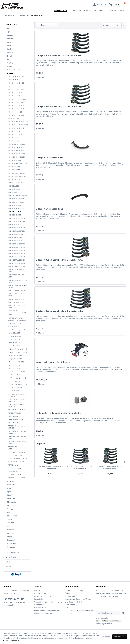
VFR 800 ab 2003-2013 (16, 416)
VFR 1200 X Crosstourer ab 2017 (17, 448)
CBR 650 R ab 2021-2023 (17, 221)
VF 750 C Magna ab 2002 (17, 410)
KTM (9, 488)
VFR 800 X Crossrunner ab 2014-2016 (17, 432)
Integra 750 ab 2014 (15, 359)
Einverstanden (120, 637)
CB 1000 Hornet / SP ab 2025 (18, 163)
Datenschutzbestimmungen (107, 621)
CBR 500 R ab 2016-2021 (17, 202)
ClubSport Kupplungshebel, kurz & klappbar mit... (59, 260)
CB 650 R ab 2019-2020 (16, 135)
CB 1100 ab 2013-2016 (16, 167)
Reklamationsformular (43, 613)
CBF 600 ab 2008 (14, 186)
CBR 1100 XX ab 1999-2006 (17, 291)
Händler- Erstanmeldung (44, 593)
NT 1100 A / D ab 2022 (16, 388)
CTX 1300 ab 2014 (14, 327)
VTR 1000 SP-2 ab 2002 (16, 462)
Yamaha (10, 530)
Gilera (10, 66)
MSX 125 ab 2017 (14, 365)
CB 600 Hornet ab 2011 (16, 128)
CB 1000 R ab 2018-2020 (17, 157)
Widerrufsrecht (40, 608)
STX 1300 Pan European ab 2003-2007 (17, 406)
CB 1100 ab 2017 (14, 170)
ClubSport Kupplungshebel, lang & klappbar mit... (59, 311)
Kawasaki (11, 485)
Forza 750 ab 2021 (15, 343)
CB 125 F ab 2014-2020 (16, 89)
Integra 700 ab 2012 (15, 355)
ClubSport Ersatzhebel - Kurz (49, 158)
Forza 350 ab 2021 (15, 339)
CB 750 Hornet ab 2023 (16, 147)
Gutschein (11, 547)
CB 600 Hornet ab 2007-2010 (18, 125)
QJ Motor (11, 509)
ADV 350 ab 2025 (14, 80)
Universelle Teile (14, 543)
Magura (10, 537)
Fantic (10, 59)
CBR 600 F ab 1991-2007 (17, 209)
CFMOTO (11, 53)
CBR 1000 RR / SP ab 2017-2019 (17, 276)
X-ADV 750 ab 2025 (15, 475)
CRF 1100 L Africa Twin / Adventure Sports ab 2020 (17, 319)
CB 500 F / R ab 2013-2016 (17, 99)
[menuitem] (100, 5)
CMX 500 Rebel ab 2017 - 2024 (17, 295)
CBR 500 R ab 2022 (15, 205)
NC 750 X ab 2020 (14, 381)
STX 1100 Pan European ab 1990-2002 (17, 395)
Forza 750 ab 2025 (15, 346)
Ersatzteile (11, 540)
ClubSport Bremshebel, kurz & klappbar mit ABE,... (60, 55)
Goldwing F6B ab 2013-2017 (18, 349)
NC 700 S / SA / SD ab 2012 (17, 372)
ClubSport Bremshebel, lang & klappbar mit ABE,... (60, 107)
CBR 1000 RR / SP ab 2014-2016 (17, 271)
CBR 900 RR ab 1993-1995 (17, 244)
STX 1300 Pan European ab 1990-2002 (17, 400)
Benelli (10, 35)
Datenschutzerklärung (74, 591)
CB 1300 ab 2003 (14, 180)
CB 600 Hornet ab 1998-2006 (18, 122)
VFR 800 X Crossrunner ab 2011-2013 (17, 427)
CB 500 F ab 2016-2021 (16, 102)
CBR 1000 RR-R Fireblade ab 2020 (18, 281)
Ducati (10, 56)
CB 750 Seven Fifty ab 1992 (17, 144)
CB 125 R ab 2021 (14, 86)
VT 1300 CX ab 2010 (15, 455)
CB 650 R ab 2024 (14, 141)
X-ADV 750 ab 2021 (15, 471)
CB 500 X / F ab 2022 (15, 112)
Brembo (10, 533)
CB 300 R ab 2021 (14, 96)
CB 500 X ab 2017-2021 (16, 109)
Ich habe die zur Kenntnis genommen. (108, 621)
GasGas (10, 63)
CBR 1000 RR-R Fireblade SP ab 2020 (18, 286)
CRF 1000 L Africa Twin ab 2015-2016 (17, 307)
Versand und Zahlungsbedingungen (49, 602)
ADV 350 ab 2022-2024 (16, 77)
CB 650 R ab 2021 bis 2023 (17, 138)
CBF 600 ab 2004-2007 (16, 183)
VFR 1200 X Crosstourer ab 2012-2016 (17, 443)
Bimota (10, 39)
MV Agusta (11, 502)
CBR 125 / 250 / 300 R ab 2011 (18, 196)
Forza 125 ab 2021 (15, 333)
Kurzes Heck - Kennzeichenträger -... (53, 362)
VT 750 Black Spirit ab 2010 (17, 452)
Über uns (10, 562)
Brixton (10, 42)
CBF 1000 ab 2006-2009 (16, 189)
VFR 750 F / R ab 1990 (15, 413)
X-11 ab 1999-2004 (15, 468)
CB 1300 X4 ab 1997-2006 (17, 176)
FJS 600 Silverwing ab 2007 (17, 330)
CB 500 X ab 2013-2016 (16, 106)
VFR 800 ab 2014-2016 (16, 419)
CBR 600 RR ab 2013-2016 (17, 237)
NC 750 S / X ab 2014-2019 (17, 378)
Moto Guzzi (12, 495)
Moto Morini (12, 499)
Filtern (41, 25)
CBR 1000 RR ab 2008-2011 (17, 263)
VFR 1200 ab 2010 (14, 465)
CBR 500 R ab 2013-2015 (17, 199)
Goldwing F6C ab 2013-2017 (18, 352)
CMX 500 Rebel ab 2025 (16, 299)
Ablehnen (106, 637)
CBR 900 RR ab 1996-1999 (17, 247)
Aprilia (10, 32)
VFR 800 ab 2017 (14, 423)
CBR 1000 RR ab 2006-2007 (17, 260)
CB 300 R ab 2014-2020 (16, 93)
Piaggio (10, 512)
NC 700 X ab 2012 (14, 375)
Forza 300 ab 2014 (15, 336)
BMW (9, 46)
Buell (9, 49)
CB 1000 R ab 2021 (15, 160)
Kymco (10, 492)
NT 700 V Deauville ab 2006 (18, 384)
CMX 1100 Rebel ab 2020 (17, 302)
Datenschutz (39, 605)
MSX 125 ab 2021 (14, 368)
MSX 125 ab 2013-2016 (16, 362)
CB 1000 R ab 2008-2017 (17, 154)
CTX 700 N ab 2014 (15, 323)
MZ (8, 505)
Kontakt (9, 567)
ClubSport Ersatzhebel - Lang (49, 209)
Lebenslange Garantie (15, 552)
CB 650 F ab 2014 (14, 131)
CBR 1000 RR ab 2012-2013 (17, 266)
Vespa (10, 526)
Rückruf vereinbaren (43, 596)
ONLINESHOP (12, 24)
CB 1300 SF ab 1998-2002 (17, 173)
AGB (67, 608)
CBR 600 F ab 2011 (15, 212)
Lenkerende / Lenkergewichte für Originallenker (59, 413)
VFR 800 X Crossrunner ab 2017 (17, 437)
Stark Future (12, 516)
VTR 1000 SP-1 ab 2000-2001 (18, 459)
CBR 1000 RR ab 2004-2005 (17, 257)
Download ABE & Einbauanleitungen (79, 610)
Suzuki (10, 519)
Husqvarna (12, 481)
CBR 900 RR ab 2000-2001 (17, 250)
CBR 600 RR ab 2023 (15, 241)
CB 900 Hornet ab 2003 (16, 151)
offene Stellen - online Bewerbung (48, 610)
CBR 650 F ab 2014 (15, 215)
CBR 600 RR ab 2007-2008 (17, 231)
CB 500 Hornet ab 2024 (16, 115)
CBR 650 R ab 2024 (15, 225)
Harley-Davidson (14, 70)
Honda (10, 73)
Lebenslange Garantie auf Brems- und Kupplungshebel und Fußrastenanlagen (78, 602)
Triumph (11, 523)
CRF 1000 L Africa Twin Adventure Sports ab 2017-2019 (17, 313)
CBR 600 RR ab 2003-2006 (17, 228)
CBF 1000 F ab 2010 (15, 192)
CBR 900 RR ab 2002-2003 (17, 254)
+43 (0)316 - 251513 (14, 599)
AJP (8, 28)
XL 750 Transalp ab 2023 (17, 478)
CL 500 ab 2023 (14, 118)
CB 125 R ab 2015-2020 (16, 83)
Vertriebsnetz (11, 557)
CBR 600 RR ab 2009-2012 (17, 234)
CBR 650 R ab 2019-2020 (17, 218)
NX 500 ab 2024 (14, 391)
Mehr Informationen (11, 640)
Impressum (70, 613)
